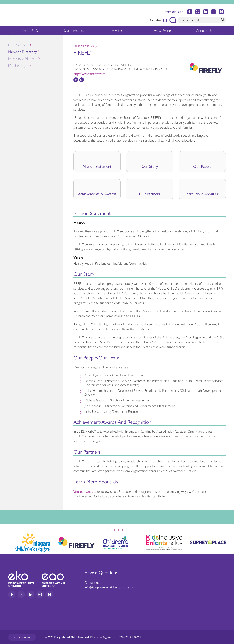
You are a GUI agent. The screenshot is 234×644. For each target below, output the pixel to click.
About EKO (30, 32)
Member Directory (22, 52)
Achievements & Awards (97, 194)
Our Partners (150, 194)
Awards (117, 32)
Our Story (150, 166)
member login (174, 12)
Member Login (18, 66)
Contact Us (204, 31)
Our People (202, 166)
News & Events (163, 32)
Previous (6, 541)
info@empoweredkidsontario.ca (107, 587)
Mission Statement (97, 166)
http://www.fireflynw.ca (89, 73)
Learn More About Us (202, 194)
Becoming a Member (22, 59)
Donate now (22, 637)
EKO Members (18, 45)
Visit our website (85, 491)
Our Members (74, 32)
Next (228, 542)
